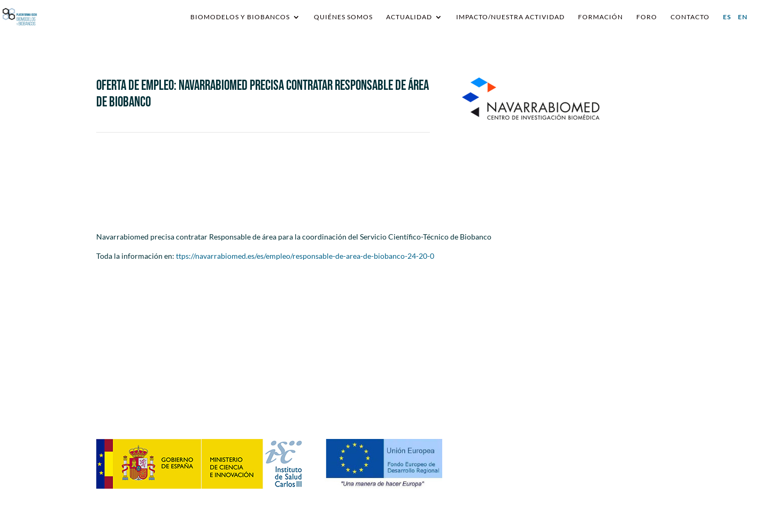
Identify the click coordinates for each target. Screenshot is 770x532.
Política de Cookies (585, 404)
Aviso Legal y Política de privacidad (611, 392)
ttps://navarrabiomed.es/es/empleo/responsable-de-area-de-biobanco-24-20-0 (305, 256)
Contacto (690, 17)
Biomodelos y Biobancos (240, 17)
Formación (600, 17)
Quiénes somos (343, 17)
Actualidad (409, 17)
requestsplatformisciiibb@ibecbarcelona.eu (321, 374)
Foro (647, 17)
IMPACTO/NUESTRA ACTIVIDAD (510, 17)
